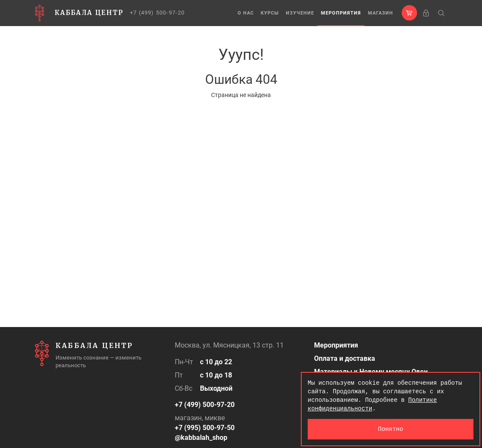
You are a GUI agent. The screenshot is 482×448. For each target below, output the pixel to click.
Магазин (381, 13)
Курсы (270, 13)
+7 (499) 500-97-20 (157, 13)
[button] (409, 13)
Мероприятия (341, 13)
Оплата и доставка (345, 358)
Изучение (300, 13)
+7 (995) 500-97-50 (205, 428)
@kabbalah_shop (201, 438)
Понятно (391, 429)
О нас (246, 13)
